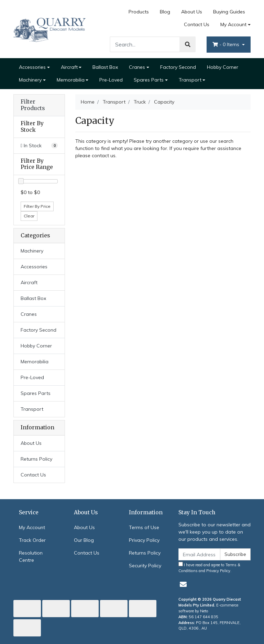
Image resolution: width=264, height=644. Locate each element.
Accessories (32, 67)
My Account (32, 527)
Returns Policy (36, 459)
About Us (192, 12)
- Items (227, 44)
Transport (190, 80)
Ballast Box (105, 67)
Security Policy (145, 566)
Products (139, 12)
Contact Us (197, 24)
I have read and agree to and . (209, 567)
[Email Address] (199, 554)
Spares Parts (149, 80)
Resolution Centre (31, 556)
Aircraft (69, 67)
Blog (165, 12)
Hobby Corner (223, 67)
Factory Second (178, 67)
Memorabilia (71, 80)
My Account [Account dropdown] (233, 24)
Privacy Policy (144, 540)
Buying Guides (229, 12)
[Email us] (183, 584)
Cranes (137, 67)
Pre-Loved (111, 80)
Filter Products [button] (33, 105)
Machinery (30, 80)
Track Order (32, 540)
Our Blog (84, 540)
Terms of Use (144, 527)
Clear (29, 216)
